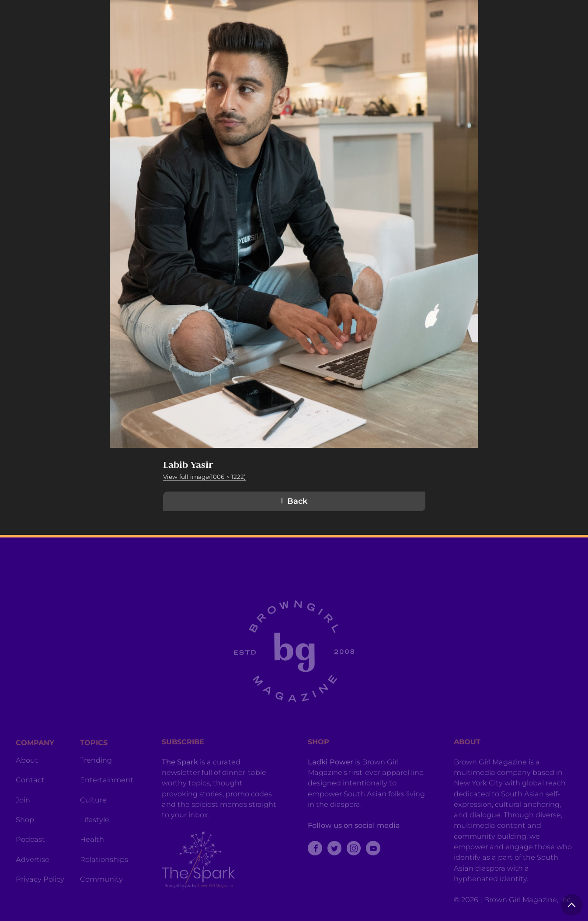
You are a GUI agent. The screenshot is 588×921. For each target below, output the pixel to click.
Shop (25, 835)
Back (297, 501)
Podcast (30, 855)
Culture (93, 815)
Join (23, 815)
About (27, 775)
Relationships (104, 875)
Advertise (33, 875)
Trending (96, 775)
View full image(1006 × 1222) (204, 477)
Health (92, 855)
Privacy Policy (40, 894)
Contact (30, 795)
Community (101, 894)
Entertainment (107, 795)
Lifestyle (95, 835)
